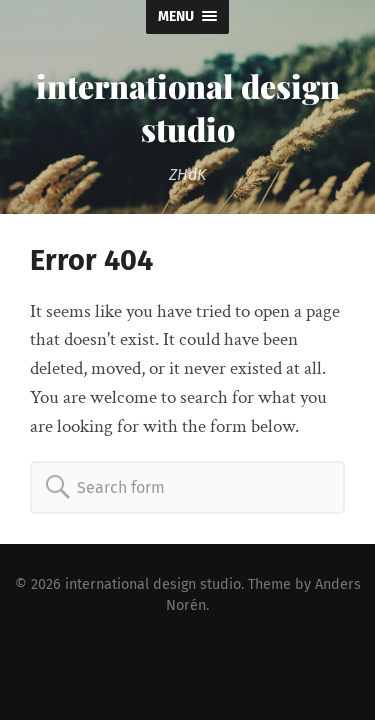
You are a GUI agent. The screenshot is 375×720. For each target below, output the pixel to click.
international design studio (188, 107)
